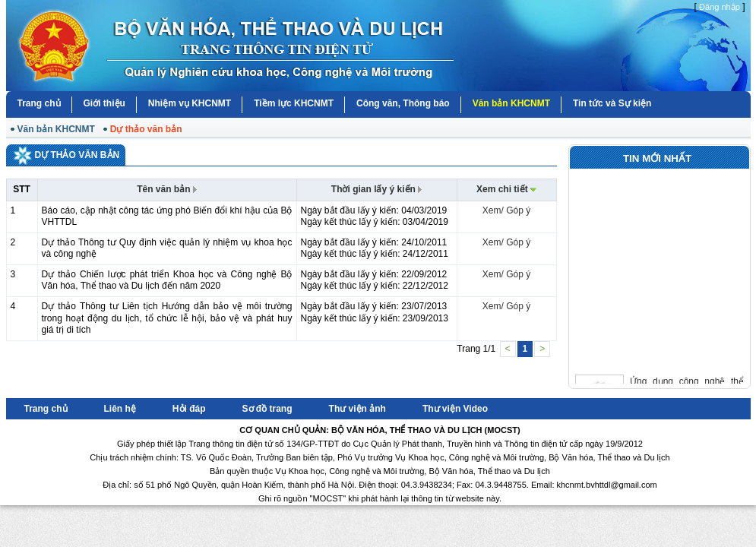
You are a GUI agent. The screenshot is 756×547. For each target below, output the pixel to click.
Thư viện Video (455, 409)
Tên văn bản (167, 189)
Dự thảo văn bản (146, 129)
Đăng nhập (720, 7)
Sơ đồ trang (267, 409)
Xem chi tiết (506, 189)
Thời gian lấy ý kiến (376, 189)
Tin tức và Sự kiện (612, 103)
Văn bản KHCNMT (511, 103)
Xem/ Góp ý (506, 210)
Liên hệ (120, 409)
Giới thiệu (104, 103)
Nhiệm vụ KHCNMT (190, 103)
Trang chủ (39, 103)
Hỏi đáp (189, 409)
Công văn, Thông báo (403, 103)
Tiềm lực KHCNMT (294, 103)
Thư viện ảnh (357, 409)
